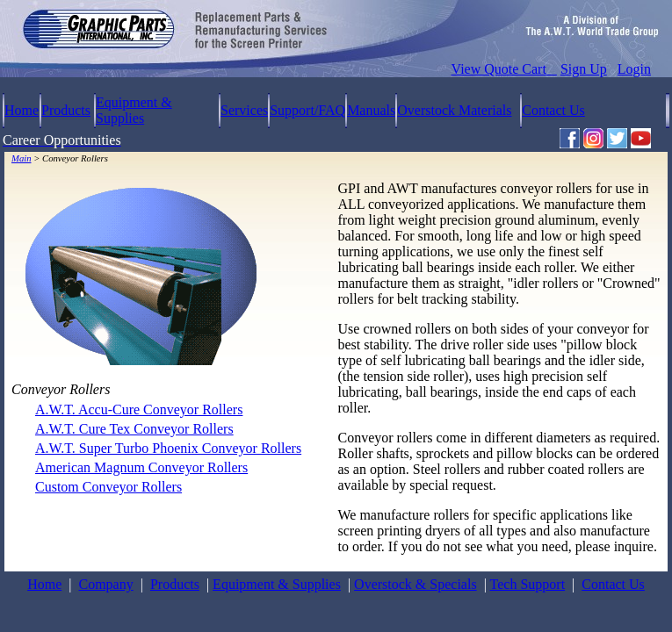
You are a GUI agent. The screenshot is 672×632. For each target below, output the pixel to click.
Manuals (371, 110)
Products (66, 110)
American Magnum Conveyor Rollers (141, 467)
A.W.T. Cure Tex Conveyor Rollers (134, 429)
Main (22, 158)
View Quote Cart (504, 69)
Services (244, 110)
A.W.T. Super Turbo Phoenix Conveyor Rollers (168, 448)
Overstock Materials (454, 110)
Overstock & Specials (415, 584)
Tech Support (528, 584)
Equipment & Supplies (134, 110)
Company (105, 584)
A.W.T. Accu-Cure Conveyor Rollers (139, 409)
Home (22, 110)
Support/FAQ (307, 110)
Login (634, 69)
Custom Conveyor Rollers (108, 487)
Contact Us (553, 110)
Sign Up (584, 69)
